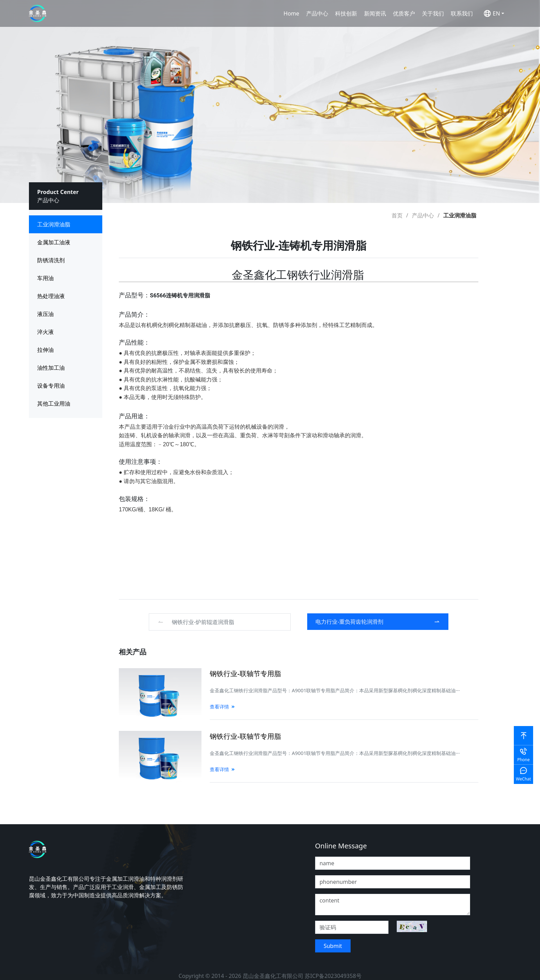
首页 (397, 215)
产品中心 (317, 13)
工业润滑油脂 (54, 224)
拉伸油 (45, 350)
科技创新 (346, 13)
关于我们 (433, 13)
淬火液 (45, 332)
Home (291, 13)
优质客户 (404, 13)
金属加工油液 (54, 242)
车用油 (45, 278)
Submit (333, 946)
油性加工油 (51, 368)
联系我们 (462, 13)
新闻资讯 (375, 13)
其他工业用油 (54, 404)
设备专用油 (51, 386)
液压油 (45, 314)
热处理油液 (51, 296)
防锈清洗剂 (51, 260)
